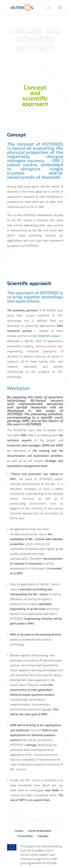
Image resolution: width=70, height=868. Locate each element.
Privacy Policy (25, 836)
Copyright (43, 836)
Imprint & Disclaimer (40, 831)
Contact (19, 831)
